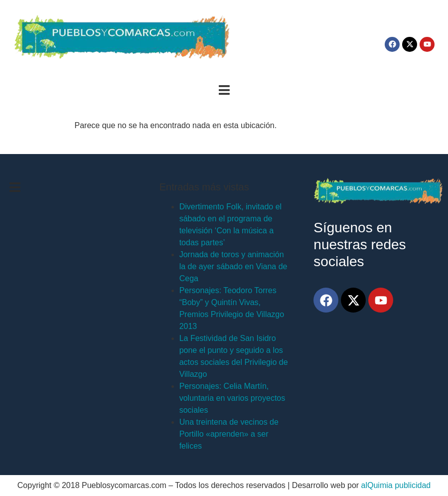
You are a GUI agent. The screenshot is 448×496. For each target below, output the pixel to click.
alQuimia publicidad (396, 485)
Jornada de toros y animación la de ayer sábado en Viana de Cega (233, 266)
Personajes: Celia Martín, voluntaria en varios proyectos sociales (232, 398)
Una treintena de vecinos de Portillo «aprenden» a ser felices (229, 434)
